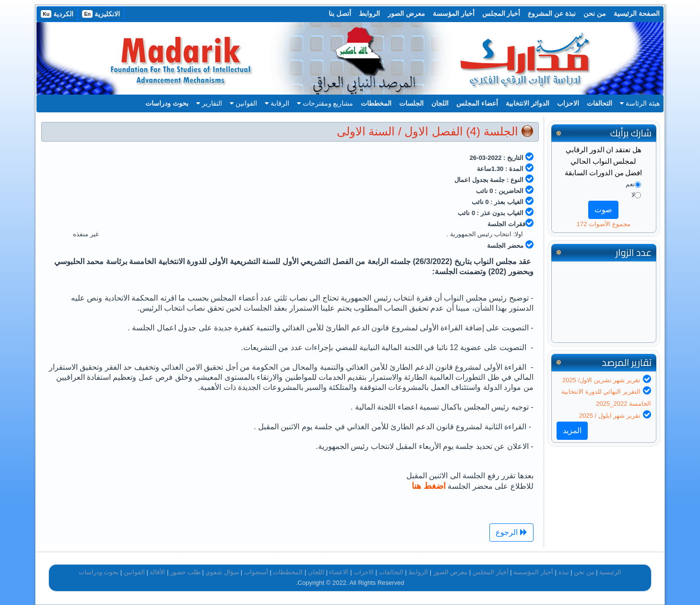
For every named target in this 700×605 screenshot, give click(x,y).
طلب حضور (185, 572)
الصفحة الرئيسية (637, 13)
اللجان (440, 103)
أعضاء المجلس (477, 103)
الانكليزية (101, 14)
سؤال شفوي (222, 572)
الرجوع (511, 532)
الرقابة (277, 103)
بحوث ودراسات (167, 103)
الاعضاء (339, 572)
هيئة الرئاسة (640, 103)
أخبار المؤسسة (454, 13)
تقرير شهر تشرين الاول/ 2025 (601, 380)
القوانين (243, 103)
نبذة (564, 572)
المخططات (376, 103)
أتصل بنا (340, 13)
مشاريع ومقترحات (325, 103)
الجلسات (411, 103)
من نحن (595, 13)
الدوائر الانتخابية (528, 103)
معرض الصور (406, 13)
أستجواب (256, 572)
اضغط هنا (429, 486)
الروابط (369, 13)
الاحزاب (568, 103)
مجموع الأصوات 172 (604, 224)
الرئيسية (610, 572)
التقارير (209, 103)
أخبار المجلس (501, 13)
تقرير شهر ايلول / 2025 (610, 416)
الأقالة (157, 572)
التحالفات (599, 103)
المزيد (572, 430)
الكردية (57, 14)
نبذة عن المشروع (552, 13)
